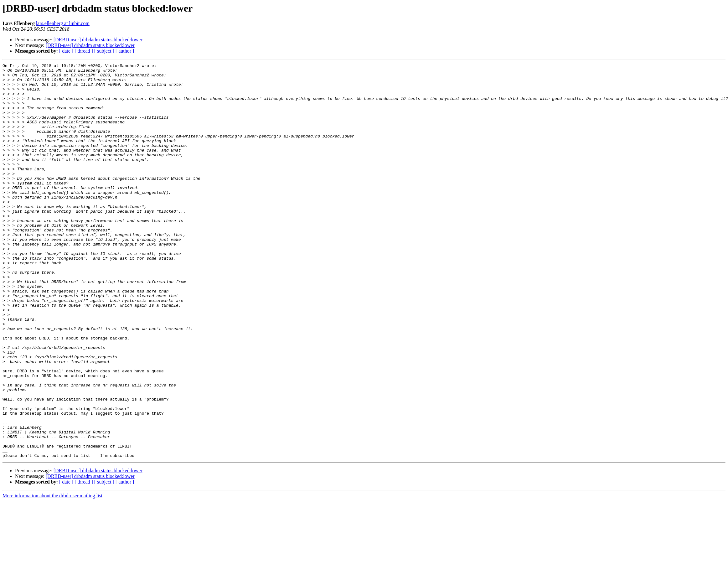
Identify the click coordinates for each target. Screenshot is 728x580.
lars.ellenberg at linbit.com (63, 23)
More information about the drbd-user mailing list (52, 575)
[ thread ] (84, 51)
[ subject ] (104, 51)
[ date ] (66, 51)
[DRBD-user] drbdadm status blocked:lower (98, 40)
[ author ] (125, 51)
